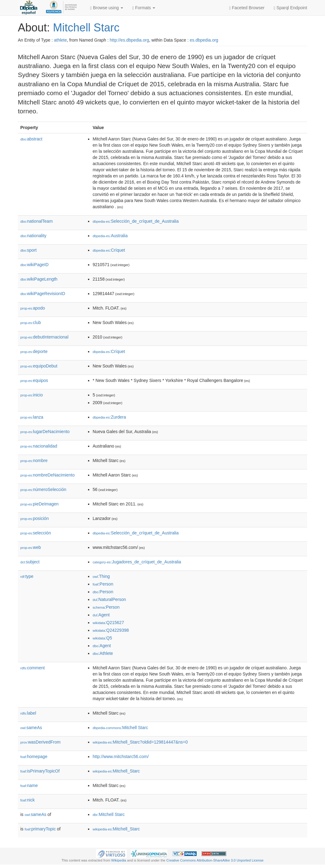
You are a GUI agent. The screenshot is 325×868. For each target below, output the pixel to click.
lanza (32, 417)
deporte (34, 351)
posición (34, 518)
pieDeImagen (39, 504)
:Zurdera (109, 417)
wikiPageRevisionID (43, 294)
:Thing (101, 576)
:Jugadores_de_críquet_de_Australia (137, 562)
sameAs (31, 728)
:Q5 (102, 638)
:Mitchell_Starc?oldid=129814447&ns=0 (140, 742)
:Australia (110, 236)
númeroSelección (43, 489)
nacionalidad (39, 446)
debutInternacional (44, 337)
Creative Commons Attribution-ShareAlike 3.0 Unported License (215, 860)
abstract (31, 139)
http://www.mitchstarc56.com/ (121, 756)
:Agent (101, 615)
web (31, 547)
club (31, 322)
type (27, 576)
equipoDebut (39, 366)
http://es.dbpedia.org (130, 40)
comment (32, 668)
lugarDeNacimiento (45, 432)
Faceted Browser (247, 8)
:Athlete (103, 653)
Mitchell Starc (86, 28)
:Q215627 (108, 623)
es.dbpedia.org (204, 40)
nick (28, 800)
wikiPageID (34, 265)
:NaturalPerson (109, 599)
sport (28, 250)
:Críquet (109, 250)
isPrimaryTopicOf (40, 771)
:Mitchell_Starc (116, 771)
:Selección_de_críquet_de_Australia (136, 221)
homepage (34, 756)
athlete (60, 40)
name (29, 785)
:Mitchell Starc (120, 728)
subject (30, 562)
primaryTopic (40, 829)
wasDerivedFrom (40, 742)
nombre (34, 460)
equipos (34, 380)
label (28, 713)
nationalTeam (36, 221)
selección (36, 533)
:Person (103, 584)
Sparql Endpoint (290, 8)
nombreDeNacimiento (47, 475)
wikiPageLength (39, 279)
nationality (33, 236)
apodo (33, 308)
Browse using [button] (107, 8)
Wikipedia (119, 860)
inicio (32, 395)
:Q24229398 (111, 630)
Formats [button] (144, 8)
